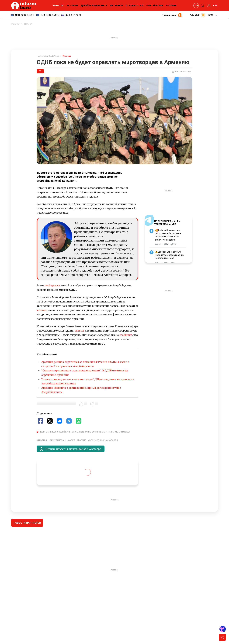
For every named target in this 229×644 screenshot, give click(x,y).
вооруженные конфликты (104, 440)
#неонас (67, 56)
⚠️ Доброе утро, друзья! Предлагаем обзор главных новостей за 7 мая (170, 255)
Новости (58, 6)
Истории (72, 6)
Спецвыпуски (135, 6)
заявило (42, 310)
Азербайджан (58, 440)
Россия (82, 440)
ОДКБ (72, 440)
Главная (15, 24)
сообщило (126, 335)
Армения (43, 440)
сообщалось (52, 285)
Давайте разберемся (94, 6)
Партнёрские (155, 6)
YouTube (171, 6)
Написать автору (181, 72)
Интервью (116, 6)
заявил (79, 331)
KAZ (215, 6)
